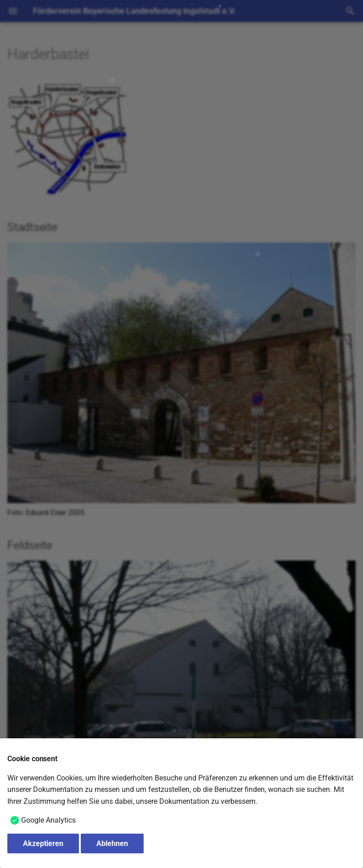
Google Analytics (48, 820)
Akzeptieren (43, 843)
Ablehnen (112, 843)
